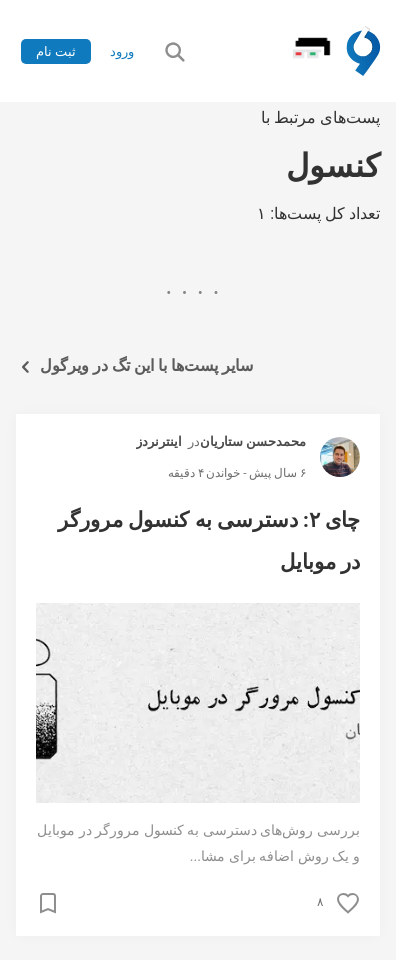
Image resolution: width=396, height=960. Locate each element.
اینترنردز (159, 441)
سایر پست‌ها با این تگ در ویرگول (134, 366)
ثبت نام (56, 51)
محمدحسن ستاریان (253, 441)
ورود (122, 51)
